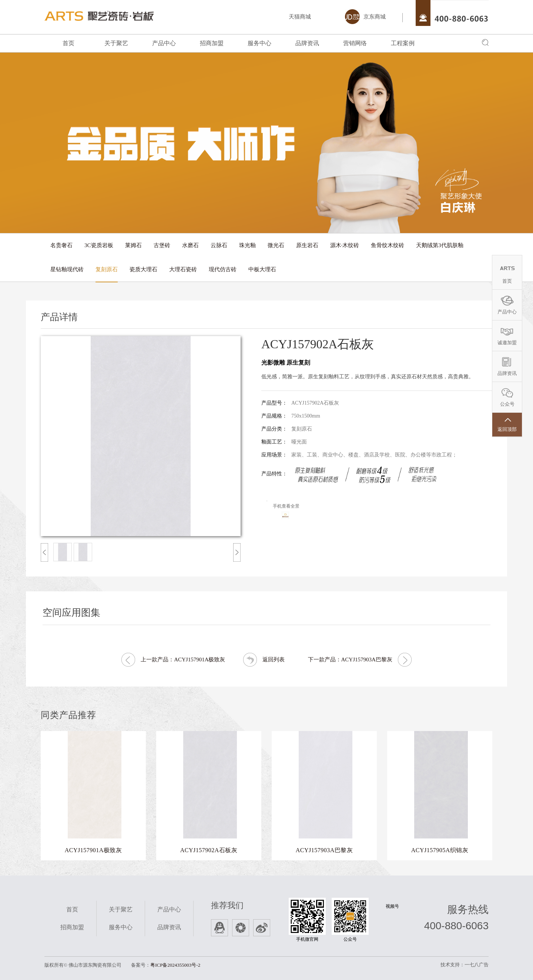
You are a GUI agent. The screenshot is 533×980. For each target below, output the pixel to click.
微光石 (276, 245)
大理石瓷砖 (183, 269)
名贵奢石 (61, 245)
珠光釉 (247, 245)
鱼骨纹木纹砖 (388, 245)
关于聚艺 (116, 43)
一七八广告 (477, 965)
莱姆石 (133, 245)
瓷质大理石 (143, 269)
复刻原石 (107, 269)
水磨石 (190, 245)
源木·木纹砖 (345, 245)
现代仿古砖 (223, 269)
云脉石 (219, 245)
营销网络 (355, 43)
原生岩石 (307, 245)
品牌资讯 (307, 43)
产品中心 (164, 43)
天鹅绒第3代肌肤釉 (440, 245)
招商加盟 (212, 43)
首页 (68, 43)
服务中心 (259, 43)
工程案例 (403, 43)
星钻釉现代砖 (67, 269)
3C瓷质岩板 (99, 245)
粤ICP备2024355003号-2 (175, 965)
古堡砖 (162, 245)
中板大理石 (262, 269)
